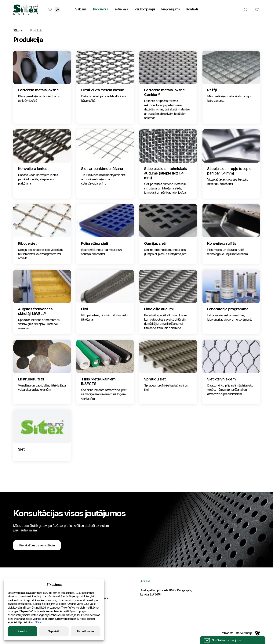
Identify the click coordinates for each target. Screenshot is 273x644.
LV (57, 10)
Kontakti (192, 9)
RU (50, 10)
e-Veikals (121, 9)
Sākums (81, 9)
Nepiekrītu (54, 631)
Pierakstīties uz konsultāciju (37, 545)
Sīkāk (39, 622)
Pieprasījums (171, 9)
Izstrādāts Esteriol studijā (240, 633)
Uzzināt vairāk (86, 631)
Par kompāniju (145, 9)
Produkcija (101, 9)
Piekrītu (22, 631)
